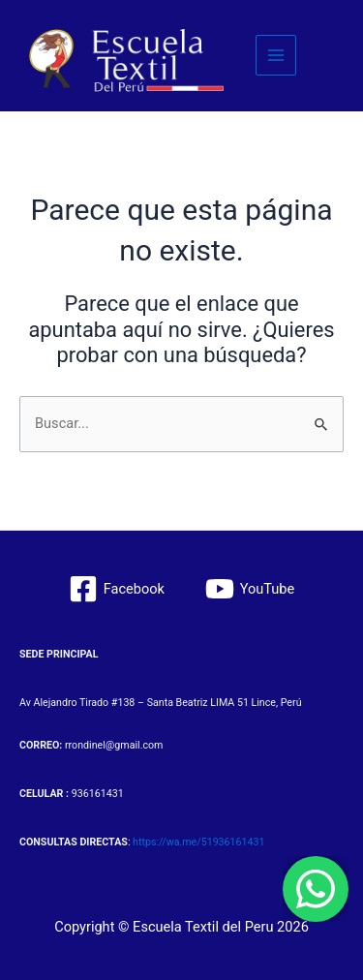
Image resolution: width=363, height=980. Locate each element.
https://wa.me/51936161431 (198, 842)
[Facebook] (117, 589)
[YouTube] (250, 589)
